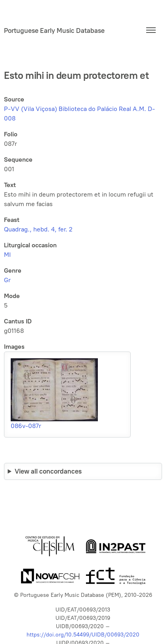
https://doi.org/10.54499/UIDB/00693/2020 (83, 635)
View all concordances (48, 471)
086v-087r (26, 426)
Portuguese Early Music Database (54, 31)
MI (7, 255)
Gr (7, 280)
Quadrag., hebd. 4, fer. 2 (38, 229)
